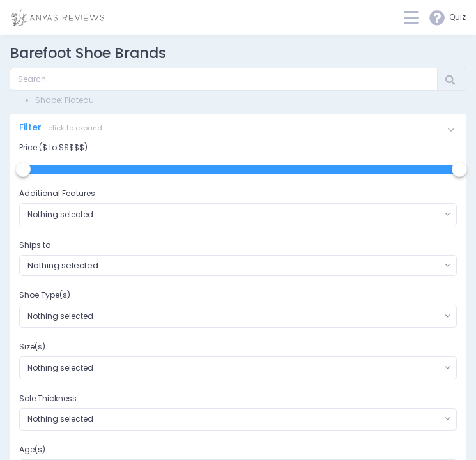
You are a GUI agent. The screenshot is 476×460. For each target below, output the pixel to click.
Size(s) (32, 347)
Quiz (448, 18)
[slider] (23, 169)
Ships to (35, 245)
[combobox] (238, 215)
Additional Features (57, 193)
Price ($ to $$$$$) (53, 147)
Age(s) (32, 449)
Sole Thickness (48, 398)
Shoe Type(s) (45, 295)
